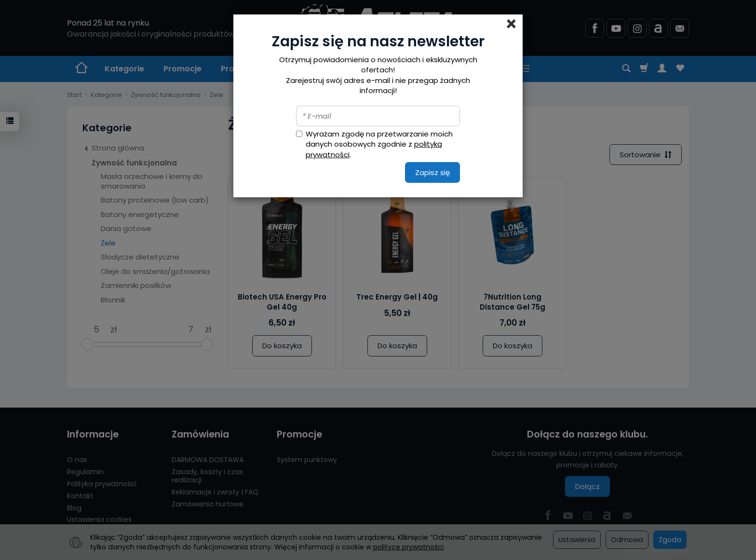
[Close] (511, 24)
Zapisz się (432, 172)
